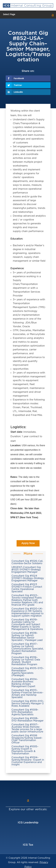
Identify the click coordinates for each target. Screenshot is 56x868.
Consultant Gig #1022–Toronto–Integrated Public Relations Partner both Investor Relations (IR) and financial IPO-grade (27, 600)
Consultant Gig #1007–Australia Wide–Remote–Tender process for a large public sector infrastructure (27, 728)
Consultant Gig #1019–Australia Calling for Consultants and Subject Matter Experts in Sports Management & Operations (27, 624)
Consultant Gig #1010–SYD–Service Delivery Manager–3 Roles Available (28, 704)
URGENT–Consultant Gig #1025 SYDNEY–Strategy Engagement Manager (26, 570)
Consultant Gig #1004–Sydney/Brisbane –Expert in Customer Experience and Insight (28, 761)
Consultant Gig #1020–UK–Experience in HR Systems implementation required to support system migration (27, 612)
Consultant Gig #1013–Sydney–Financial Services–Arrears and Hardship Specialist (27, 694)
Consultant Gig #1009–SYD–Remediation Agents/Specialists (25, 712)
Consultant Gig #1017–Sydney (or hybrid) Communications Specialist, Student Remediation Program (28, 649)
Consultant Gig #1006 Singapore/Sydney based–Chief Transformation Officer (27, 739)
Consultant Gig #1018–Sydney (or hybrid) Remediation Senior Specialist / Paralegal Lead (27, 637)
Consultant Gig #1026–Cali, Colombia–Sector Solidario (27, 562)
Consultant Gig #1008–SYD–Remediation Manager (27, 720)
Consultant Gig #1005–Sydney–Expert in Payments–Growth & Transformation (25, 750)
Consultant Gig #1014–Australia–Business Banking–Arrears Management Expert (25, 683)
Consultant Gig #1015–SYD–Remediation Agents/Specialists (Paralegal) (28, 672)
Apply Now (28, 543)
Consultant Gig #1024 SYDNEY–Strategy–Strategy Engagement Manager (28, 578)
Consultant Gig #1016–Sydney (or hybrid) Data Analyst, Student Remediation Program (26, 661)
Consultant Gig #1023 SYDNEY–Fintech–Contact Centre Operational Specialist (27, 588)
